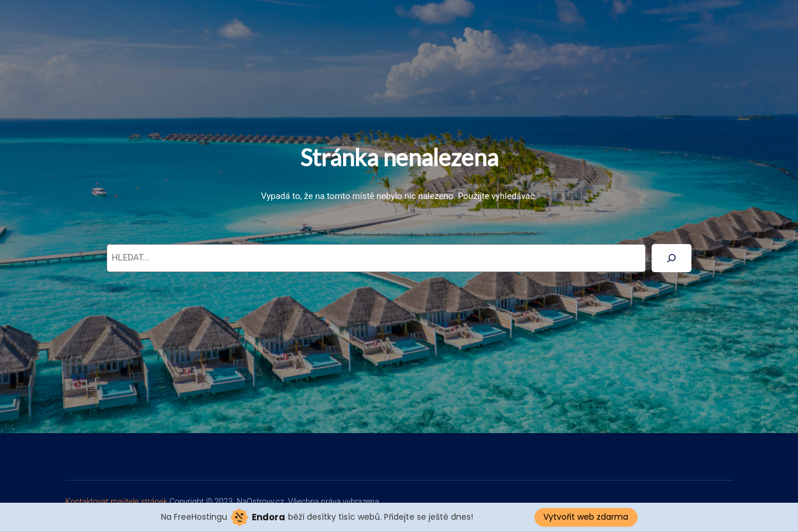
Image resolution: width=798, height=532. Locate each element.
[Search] (672, 258)
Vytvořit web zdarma (586, 517)
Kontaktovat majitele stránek (118, 502)
